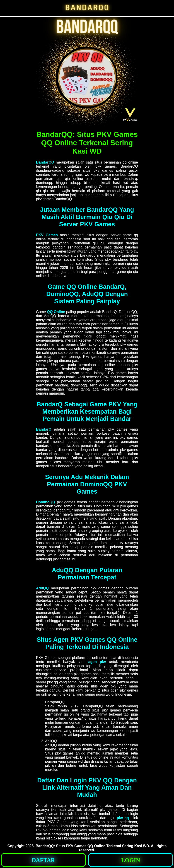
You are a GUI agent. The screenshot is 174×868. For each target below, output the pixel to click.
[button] (43, 860)
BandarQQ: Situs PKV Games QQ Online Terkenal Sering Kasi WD (92, 846)
